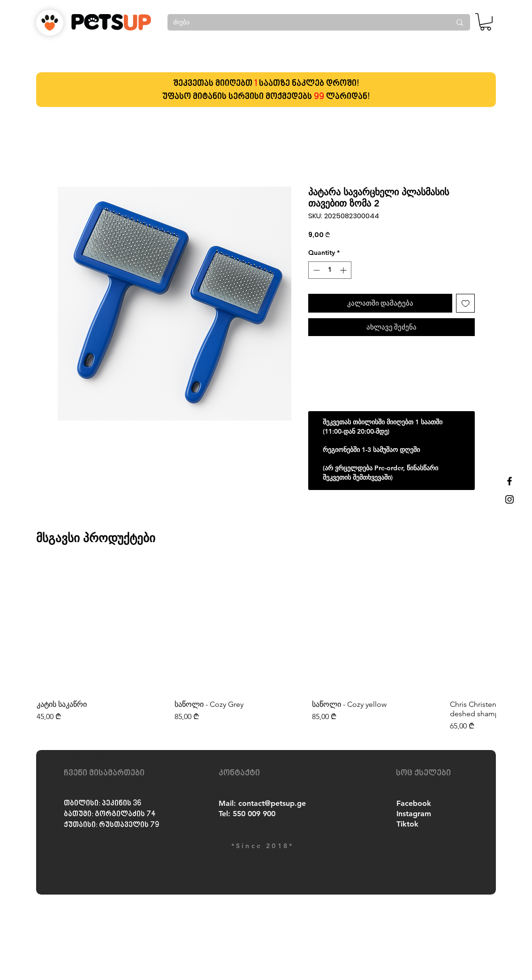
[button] (486, 22)
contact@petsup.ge (272, 803)
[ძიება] (305, 23)
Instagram (414, 814)
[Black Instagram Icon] (509, 499)
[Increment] (344, 270)
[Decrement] (315, 270)
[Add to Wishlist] (466, 303)
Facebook (414, 803)
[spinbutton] (330, 270)
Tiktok (407, 824)
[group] (266, 648)
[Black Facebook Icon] (509, 481)
